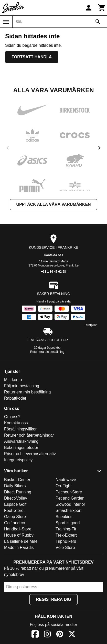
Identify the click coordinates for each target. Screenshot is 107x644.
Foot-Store (14, 510)
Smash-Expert (68, 510)
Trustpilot (90, 325)
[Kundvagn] (102, 8)
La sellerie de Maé (21, 541)
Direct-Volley (16, 498)
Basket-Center (17, 480)
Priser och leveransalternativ (30, 454)
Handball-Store (18, 529)
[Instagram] (47, 635)
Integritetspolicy (18, 460)
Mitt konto (13, 380)
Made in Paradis (19, 548)
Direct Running (18, 492)
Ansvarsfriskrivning (21, 441)
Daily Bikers (15, 486)
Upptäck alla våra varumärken (53, 204)
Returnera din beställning (47, 352)
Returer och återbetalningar (29, 435)
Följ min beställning (22, 386)
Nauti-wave (66, 480)
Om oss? (12, 417)
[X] (72, 635)
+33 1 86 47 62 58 (53, 272)
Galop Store (15, 517)
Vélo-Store (65, 548)
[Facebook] (35, 635)
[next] (99, 148)
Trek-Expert (66, 535)
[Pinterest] (60, 635)
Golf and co (15, 523)
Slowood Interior (70, 504)
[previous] (8, 148)
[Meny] (6, 22)
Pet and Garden (70, 498)
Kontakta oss (53, 255)
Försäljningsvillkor (20, 429)
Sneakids (64, 517)
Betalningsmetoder (21, 448)
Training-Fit (66, 529)
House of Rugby (19, 535)
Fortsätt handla (32, 57)
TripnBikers (66, 541)
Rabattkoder (15, 398)
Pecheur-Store (69, 492)
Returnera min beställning (27, 392)
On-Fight (63, 486)
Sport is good (68, 523)
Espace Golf (15, 504)
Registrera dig (53, 599)
